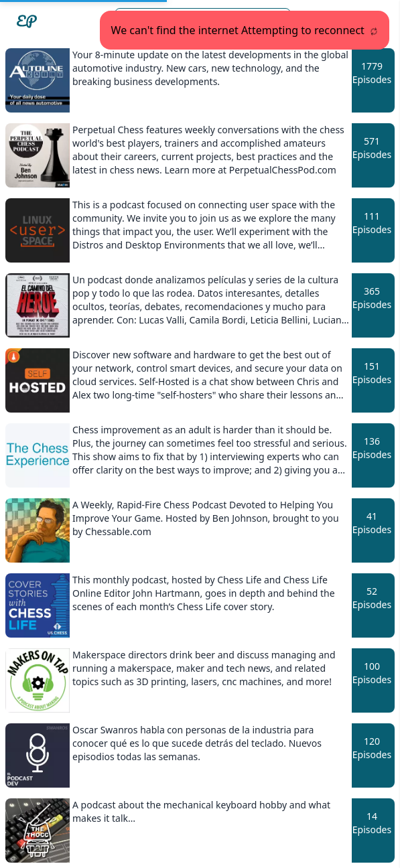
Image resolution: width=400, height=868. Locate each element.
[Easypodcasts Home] (27, 21)
